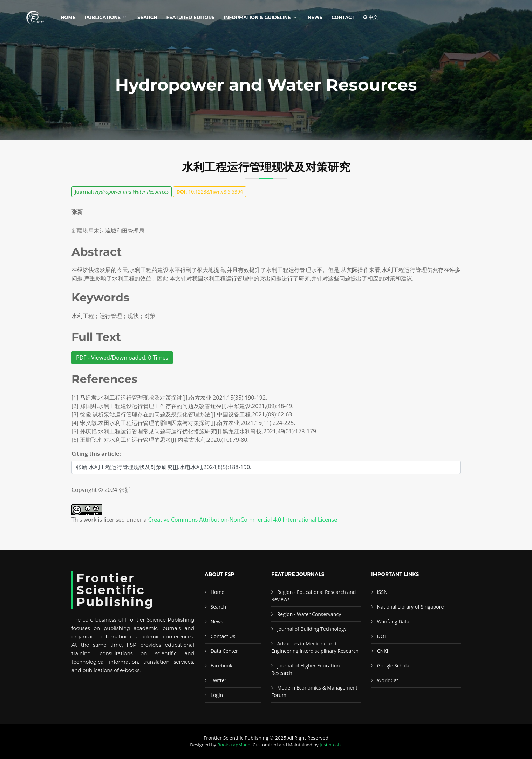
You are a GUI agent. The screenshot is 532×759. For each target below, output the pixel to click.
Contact (343, 17)
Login (217, 695)
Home (68, 17)
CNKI (383, 651)
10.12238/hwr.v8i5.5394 (210, 192)
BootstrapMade (234, 745)
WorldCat (388, 680)
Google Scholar (394, 666)
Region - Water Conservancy (309, 614)
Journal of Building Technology (312, 629)
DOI (381, 636)
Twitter (219, 680)
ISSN (382, 592)
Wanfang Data (393, 621)
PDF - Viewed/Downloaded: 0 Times (122, 358)
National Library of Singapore (411, 607)
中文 (371, 17)
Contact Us (223, 636)
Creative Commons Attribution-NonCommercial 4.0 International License (243, 520)
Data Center (224, 651)
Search (147, 17)
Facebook (221, 666)
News (315, 17)
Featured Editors (191, 17)
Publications (103, 17)
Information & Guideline (257, 17)
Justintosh (330, 745)
